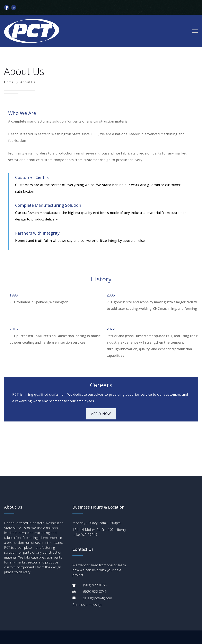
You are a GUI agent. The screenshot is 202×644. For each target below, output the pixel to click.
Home (9, 82)
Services (49, 619)
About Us (28, 619)
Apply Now (101, 414)
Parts (67, 619)
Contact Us (87, 619)
